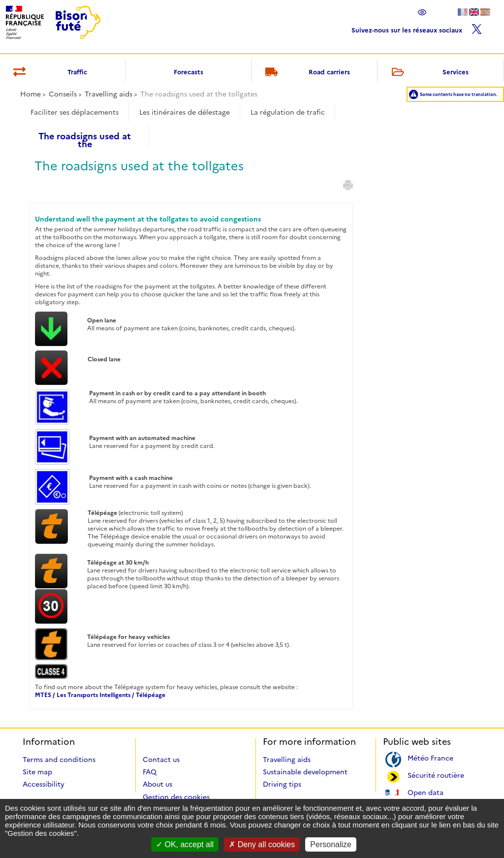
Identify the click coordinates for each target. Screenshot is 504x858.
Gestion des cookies (176, 797)
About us (157, 784)
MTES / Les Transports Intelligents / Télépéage (100, 695)
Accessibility (44, 784)
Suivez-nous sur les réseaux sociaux (417, 28)
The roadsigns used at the (85, 137)
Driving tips (282, 784)
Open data (425, 792)
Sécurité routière (436, 775)
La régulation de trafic (288, 112)
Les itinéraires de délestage (185, 112)
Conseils (63, 94)
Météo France (430, 757)
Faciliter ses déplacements (75, 112)
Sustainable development (305, 772)
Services (428, 73)
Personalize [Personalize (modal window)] (331, 844)
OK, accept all (185, 844)
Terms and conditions (59, 760)
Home (31, 94)
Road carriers (306, 73)
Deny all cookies (262, 844)
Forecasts (189, 72)
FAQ (150, 772)
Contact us (161, 760)
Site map (37, 772)
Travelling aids (109, 94)
